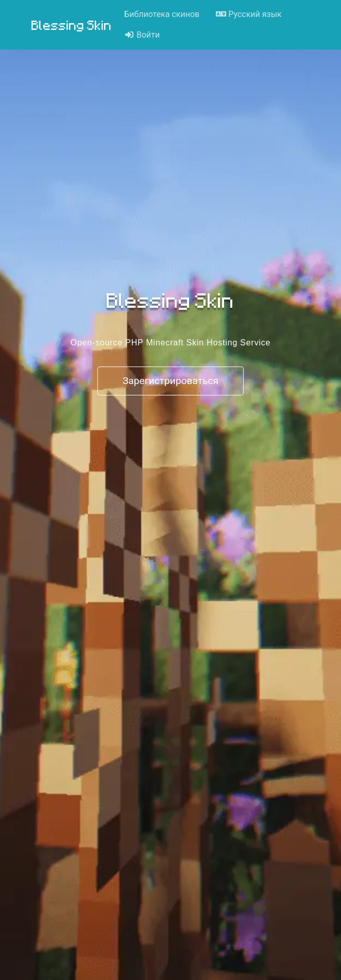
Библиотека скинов (162, 14)
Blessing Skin (72, 25)
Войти (142, 35)
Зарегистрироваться (170, 381)
